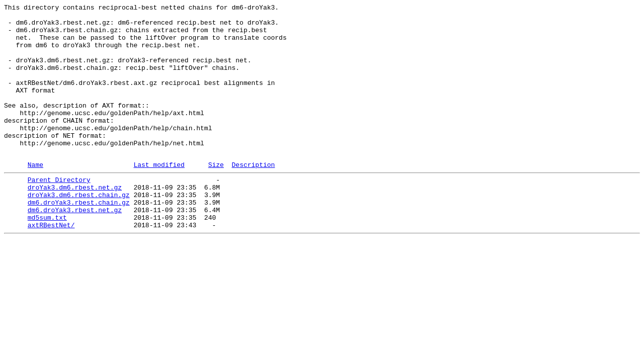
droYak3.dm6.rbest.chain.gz (79, 231)
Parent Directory (59, 213)
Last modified (159, 196)
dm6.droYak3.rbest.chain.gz (79, 240)
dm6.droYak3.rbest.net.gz (75, 249)
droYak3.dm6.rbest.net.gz (75, 222)
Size (216, 196)
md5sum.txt (47, 258)
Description (253, 196)
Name (35, 196)
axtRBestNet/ (51, 267)
